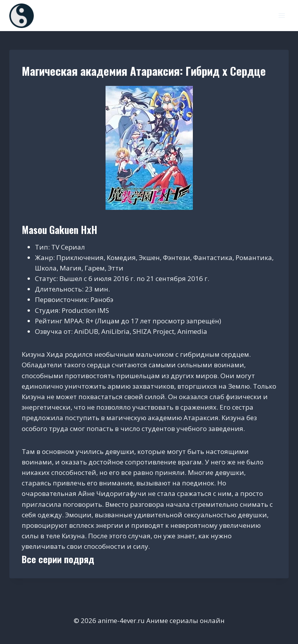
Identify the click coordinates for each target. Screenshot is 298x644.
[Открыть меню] (282, 15)
